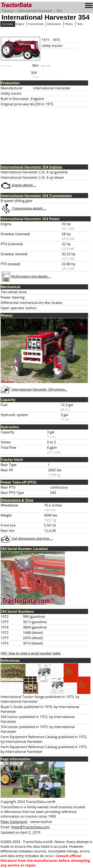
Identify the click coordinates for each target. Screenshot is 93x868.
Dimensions (54, 24)
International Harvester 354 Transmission (36, 196)
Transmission (36, 24)
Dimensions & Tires (17, 500)
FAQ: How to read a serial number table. (31, 653)
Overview (7, 24)
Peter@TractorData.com (30, 827)
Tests (80, 24)
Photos (69, 24)
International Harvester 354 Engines (31, 167)
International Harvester (35, 11)
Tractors (8, 11)
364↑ (41, 65)
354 (59, 11)
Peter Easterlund (14, 822)
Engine (20, 24)
